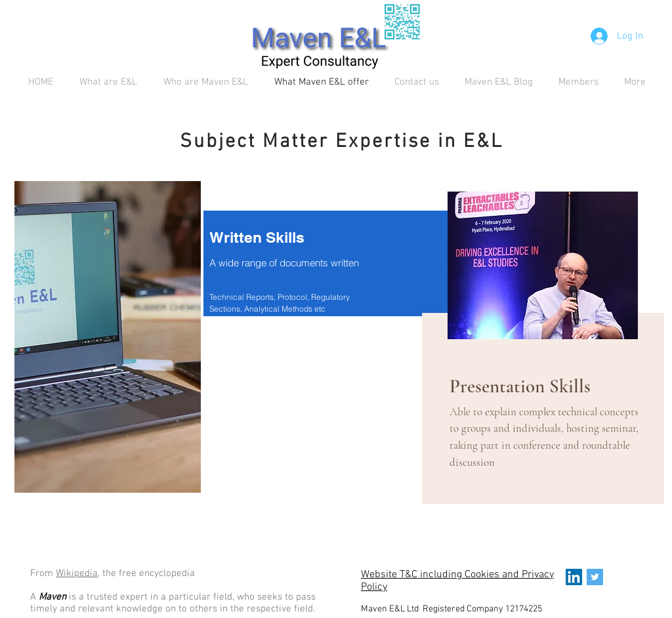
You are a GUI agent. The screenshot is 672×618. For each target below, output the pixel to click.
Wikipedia (77, 573)
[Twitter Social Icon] (595, 577)
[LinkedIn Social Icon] (574, 577)
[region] (108, 341)
